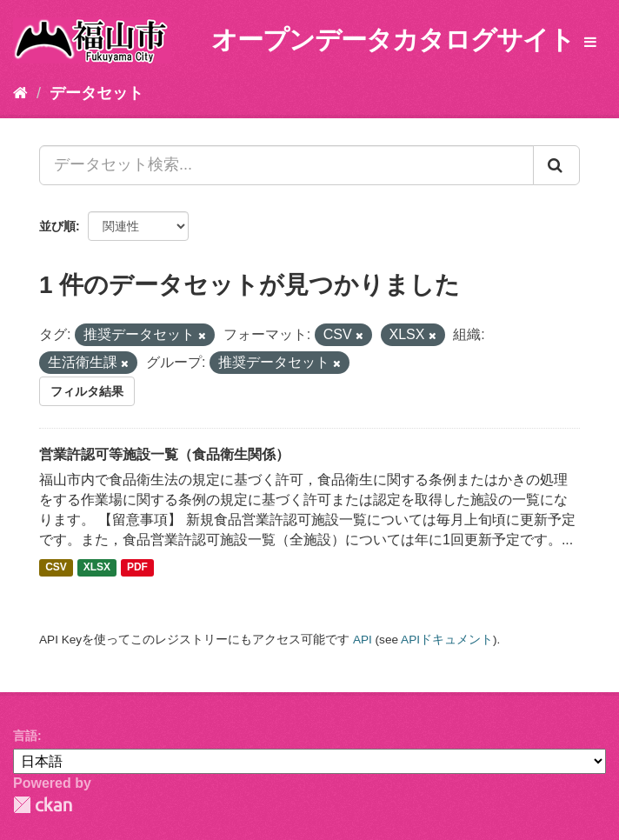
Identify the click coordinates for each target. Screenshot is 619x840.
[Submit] (556, 165)
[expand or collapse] (590, 43)
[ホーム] (20, 93)
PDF (137, 568)
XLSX (97, 568)
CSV (56, 568)
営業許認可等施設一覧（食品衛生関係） (164, 454)
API (363, 640)
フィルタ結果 (87, 391)
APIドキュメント (447, 640)
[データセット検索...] (286, 165)
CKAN (43, 805)
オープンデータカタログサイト (393, 40)
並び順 (57, 226)
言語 (25, 736)
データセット (97, 93)
